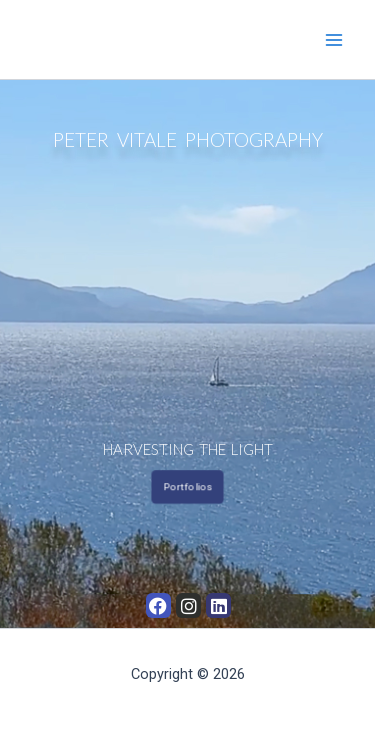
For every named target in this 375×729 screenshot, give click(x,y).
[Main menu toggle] (334, 40)
